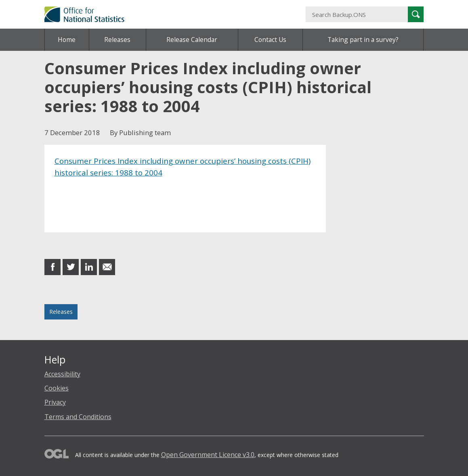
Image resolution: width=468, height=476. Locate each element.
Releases (117, 40)
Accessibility (62, 374)
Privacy (55, 402)
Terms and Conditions (78, 417)
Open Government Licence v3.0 (208, 455)
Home (67, 40)
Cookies (57, 388)
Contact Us (270, 40)
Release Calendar (192, 40)
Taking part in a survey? (363, 40)
